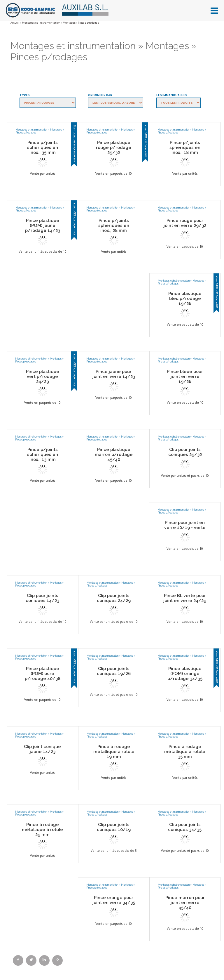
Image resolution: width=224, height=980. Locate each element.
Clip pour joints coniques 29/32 (185, 452)
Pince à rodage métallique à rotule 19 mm (114, 751)
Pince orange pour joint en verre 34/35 (114, 900)
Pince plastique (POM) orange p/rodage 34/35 (185, 673)
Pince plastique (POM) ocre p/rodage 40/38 (43, 673)
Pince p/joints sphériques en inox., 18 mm (185, 147)
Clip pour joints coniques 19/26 (114, 671)
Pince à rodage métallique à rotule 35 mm (185, 751)
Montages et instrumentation (41, 23)
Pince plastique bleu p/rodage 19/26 (185, 298)
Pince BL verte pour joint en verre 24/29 (185, 598)
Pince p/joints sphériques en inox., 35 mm (43, 147)
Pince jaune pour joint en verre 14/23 (114, 374)
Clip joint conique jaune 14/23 (42, 749)
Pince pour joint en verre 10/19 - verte (185, 525)
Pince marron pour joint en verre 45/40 (185, 902)
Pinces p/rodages (26, 133)
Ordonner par (100, 95)
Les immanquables (172, 95)
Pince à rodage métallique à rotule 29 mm (42, 829)
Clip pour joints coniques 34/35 (185, 827)
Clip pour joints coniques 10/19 (114, 827)
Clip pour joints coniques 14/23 (42, 598)
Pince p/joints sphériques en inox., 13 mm (43, 454)
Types (25, 95)
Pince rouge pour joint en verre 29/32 (185, 223)
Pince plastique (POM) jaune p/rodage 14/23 (43, 225)
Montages (69, 23)
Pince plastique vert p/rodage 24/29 (43, 376)
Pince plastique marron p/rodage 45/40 (114, 454)
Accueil (15, 23)
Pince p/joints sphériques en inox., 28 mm (114, 225)
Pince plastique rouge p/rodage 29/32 (114, 147)
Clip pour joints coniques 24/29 (114, 598)
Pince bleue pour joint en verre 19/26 (185, 376)
